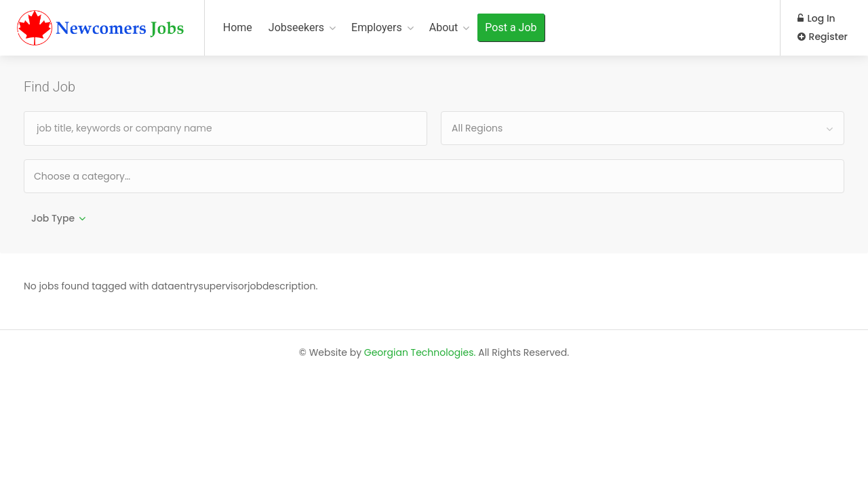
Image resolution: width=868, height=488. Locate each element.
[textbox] (126, 176)
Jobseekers (296, 27)
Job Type (53, 218)
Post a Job (511, 27)
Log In (816, 18)
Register (823, 37)
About (444, 27)
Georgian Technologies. (420, 352)
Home (238, 27)
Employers (377, 27)
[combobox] (643, 128)
